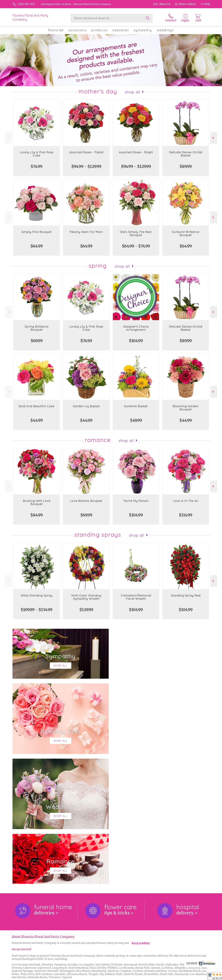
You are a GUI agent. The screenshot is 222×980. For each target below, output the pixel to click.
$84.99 (37, 515)
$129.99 (86, 610)
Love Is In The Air (186, 501)
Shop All (132, 92)
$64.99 (37, 246)
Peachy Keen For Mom (86, 232)
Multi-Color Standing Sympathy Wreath (86, 597)
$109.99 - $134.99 (37, 610)
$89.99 (186, 166)
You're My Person (136, 501)
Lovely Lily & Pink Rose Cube (37, 154)
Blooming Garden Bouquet (186, 408)
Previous (8, 138)
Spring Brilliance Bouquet (37, 328)
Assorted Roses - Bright (136, 152)
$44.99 (37, 420)
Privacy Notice (157, 977)
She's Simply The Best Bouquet (136, 233)
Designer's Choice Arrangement (136, 328)
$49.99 (136, 420)
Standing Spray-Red (186, 595)
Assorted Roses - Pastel (86, 152)
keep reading (141, 813)
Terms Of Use (138, 977)
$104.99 (136, 341)
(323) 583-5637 (26, 4)
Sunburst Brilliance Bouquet (186, 233)
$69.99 (37, 341)
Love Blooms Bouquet (86, 501)
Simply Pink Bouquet (37, 232)
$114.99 (186, 515)
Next (214, 138)
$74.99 (37, 166)
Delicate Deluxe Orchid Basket (186, 154)
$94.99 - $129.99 (86, 166)
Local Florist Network (181, 977)
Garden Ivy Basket (86, 406)
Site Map (202, 977)
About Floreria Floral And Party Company (43, 807)
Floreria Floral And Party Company (30, 17)
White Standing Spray (37, 595)
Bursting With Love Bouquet (37, 502)
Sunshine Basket (136, 406)
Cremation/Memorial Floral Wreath (136, 597)
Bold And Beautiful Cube (37, 406)
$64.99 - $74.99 (136, 246)
